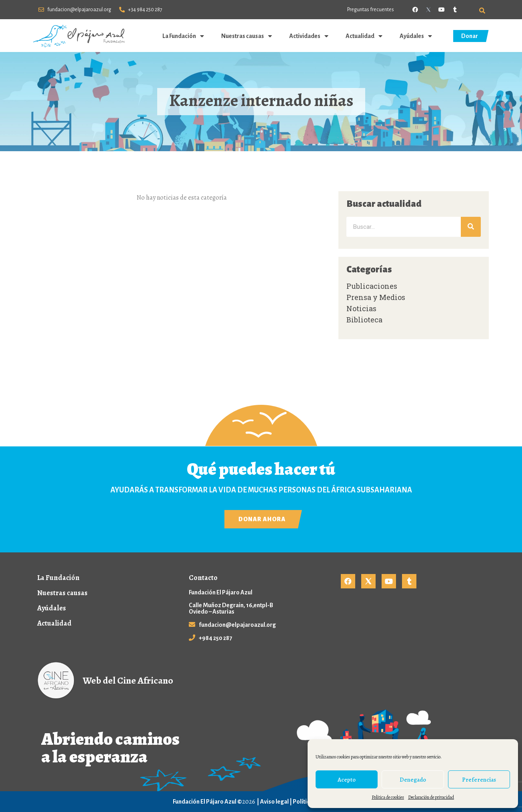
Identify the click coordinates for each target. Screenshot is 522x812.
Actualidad (365, 36)
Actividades (309, 36)
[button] (482, 10)
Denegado (413, 780)
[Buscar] (471, 227)
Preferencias (479, 780)
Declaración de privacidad (431, 797)
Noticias (361, 308)
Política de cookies (388, 797)
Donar (470, 36)
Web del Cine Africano (128, 680)
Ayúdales (416, 36)
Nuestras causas (247, 36)
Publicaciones (372, 286)
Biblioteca (364, 320)
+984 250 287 (215, 638)
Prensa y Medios (376, 297)
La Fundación (184, 36)
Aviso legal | (276, 802)
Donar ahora (262, 519)
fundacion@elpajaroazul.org (237, 625)
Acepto (347, 780)
